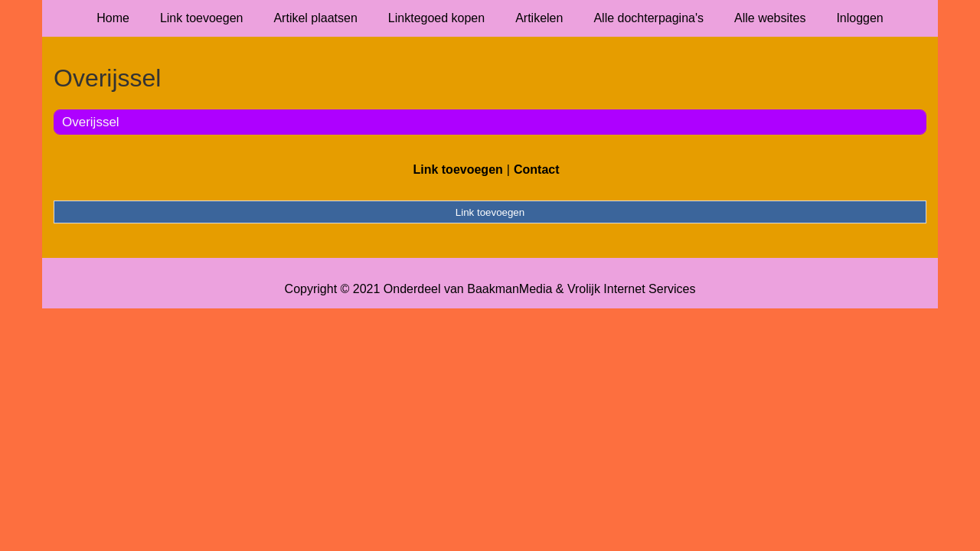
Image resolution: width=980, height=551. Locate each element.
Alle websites (770, 18)
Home (113, 18)
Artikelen (539, 18)
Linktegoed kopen (436, 18)
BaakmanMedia (510, 289)
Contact (537, 170)
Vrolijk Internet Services (631, 289)
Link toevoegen (202, 18)
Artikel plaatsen (315, 18)
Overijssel (91, 122)
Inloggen (859, 18)
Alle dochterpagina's (648, 18)
